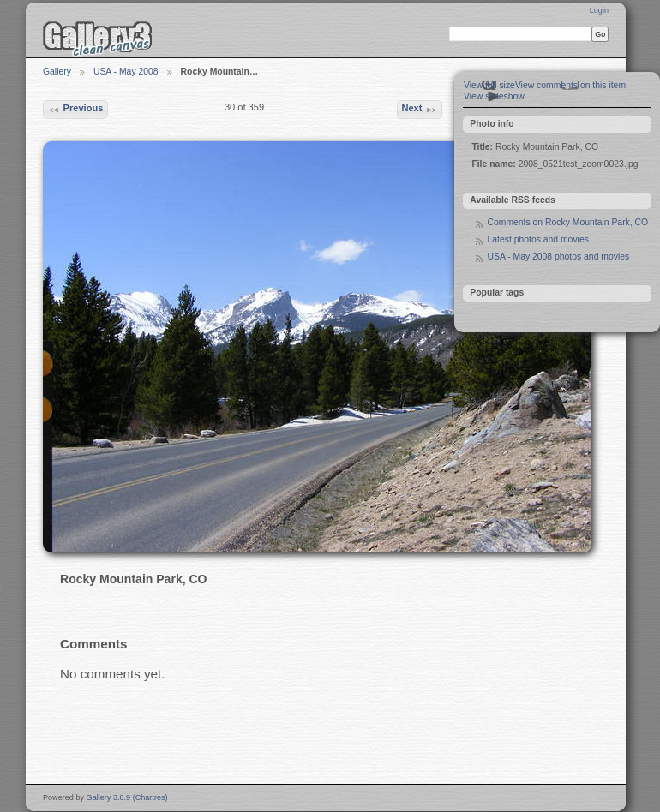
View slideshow (494, 96)
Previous (75, 110)
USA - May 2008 (126, 72)
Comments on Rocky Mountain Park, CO (567, 222)
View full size (489, 85)
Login (599, 10)
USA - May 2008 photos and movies (558, 257)
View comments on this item (570, 85)
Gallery (57, 72)
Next (419, 110)
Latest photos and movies (537, 239)
